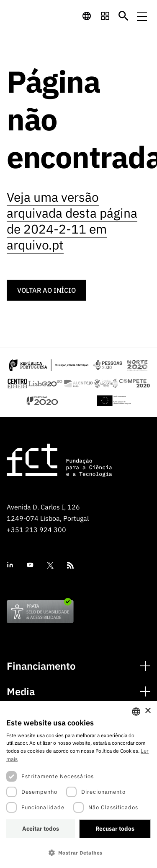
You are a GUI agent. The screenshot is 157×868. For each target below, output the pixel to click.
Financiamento (41, 666)
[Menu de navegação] (142, 16)
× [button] (148, 711)
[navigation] (87, 16)
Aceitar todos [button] (41, 829)
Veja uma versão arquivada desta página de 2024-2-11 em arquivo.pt (72, 221)
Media (21, 692)
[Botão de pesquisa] (124, 16)
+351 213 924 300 (36, 530)
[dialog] (78, 785)
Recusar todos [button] (115, 829)
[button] (78, 853)
